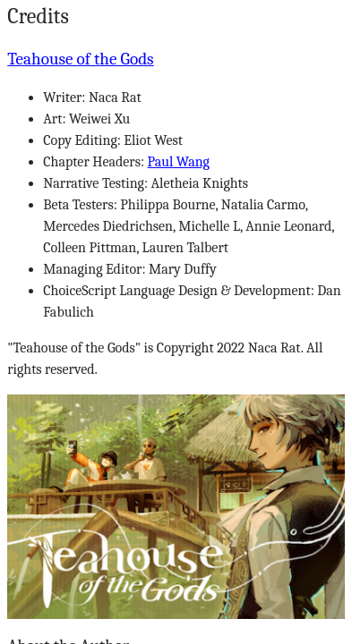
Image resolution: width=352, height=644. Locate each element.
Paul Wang (179, 162)
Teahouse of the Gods (80, 59)
